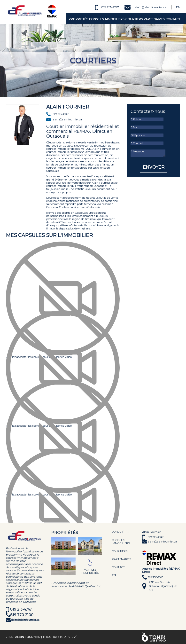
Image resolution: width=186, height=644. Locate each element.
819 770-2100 (22, 615)
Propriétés (78, 19)
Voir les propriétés (90, 571)
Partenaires (154, 19)
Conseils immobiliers (107, 19)
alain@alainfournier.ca (151, 7)
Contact (173, 19)
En (178, 7)
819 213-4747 (110, 7)
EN (114, 575)
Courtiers (134, 19)
